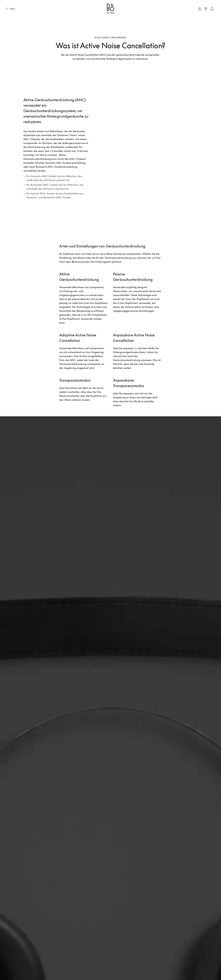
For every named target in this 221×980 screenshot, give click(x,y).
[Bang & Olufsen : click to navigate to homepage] (111, 9)
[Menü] (11, 9)
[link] (200, 9)
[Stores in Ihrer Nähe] (206, 9)
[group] (164, 148)
